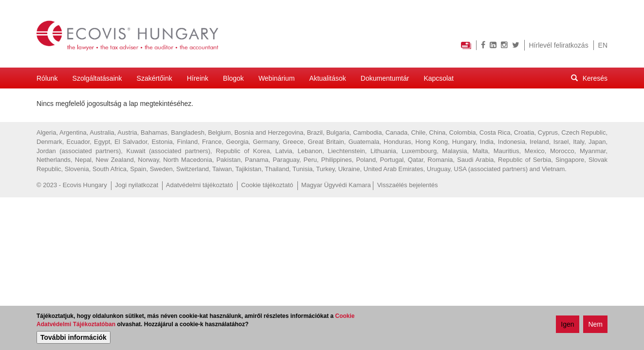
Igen (567, 325)
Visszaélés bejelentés (408, 185)
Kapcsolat (438, 78)
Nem (595, 325)
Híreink (198, 78)
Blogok (233, 78)
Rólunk (47, 78)
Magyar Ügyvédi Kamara (336, 185)
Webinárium (276, 78)
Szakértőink (155, 78)
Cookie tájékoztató (267, 185)
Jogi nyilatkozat (137, 185)
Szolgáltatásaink (97, 78)
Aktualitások (327, 78)
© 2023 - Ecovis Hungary (72, 185)
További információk (74, 338)
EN (603, 45)
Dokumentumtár (385, 78)
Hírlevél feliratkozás (559, 45)
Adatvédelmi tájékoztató (200, 185)
